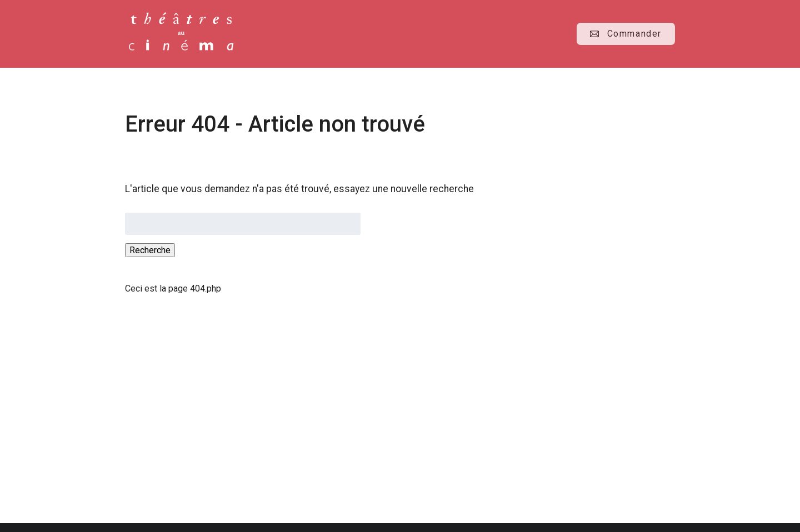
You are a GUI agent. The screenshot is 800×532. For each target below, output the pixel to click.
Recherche (150, 250)
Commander (626, 34)
